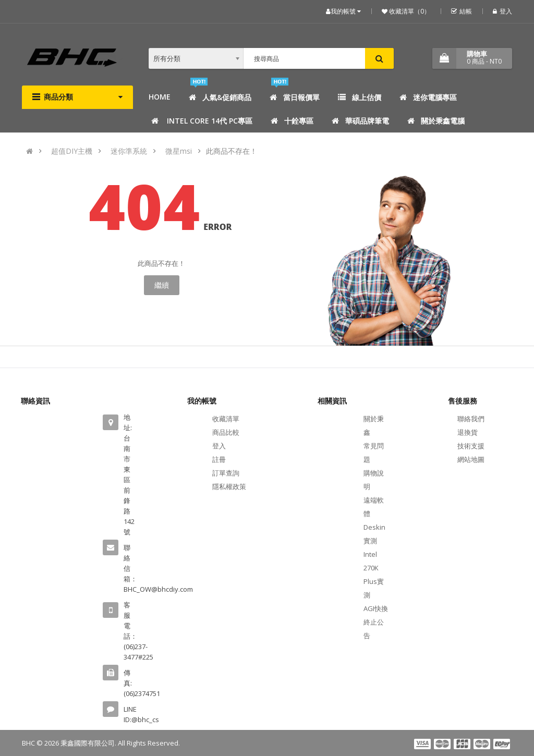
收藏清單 (226, 419)
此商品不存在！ (232, 151)
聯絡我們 (471, 419)
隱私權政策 (229, 486)
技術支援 (471, 446)
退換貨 (468, 432)
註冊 (219, 459)
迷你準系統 (129, 151)
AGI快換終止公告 (376, 622)
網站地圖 (471, 459)
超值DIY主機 (72, 151)
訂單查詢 (226, 473)
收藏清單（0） (409, 11)
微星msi (179, 151)
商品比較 (226, 432)
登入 (502, 11)
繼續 (162, 285)
